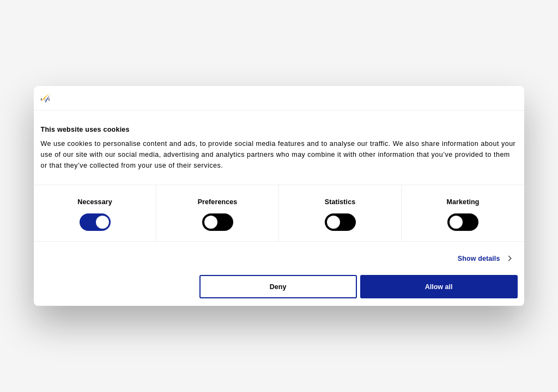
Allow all (439, 287)
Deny (278, 287)
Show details (479, 259)
